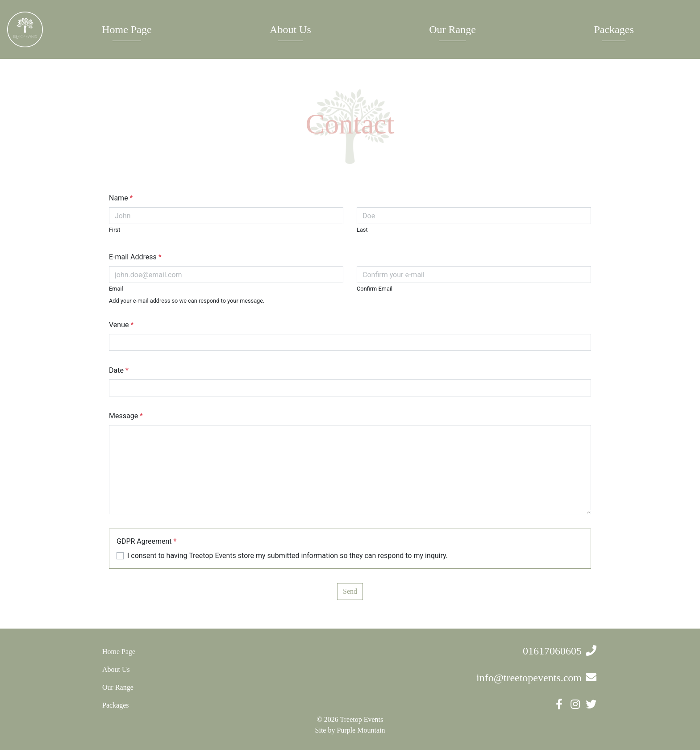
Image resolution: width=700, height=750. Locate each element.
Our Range (452, 29)
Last (362, 230)
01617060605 (552, 651)
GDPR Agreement (146, 541)
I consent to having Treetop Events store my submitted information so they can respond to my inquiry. (287, 556)
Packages (614, 29)
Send (350, 591)
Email (116, 289)
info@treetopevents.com (529, 678)
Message (126, 416)
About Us (290, 29)
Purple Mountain (361, 730)
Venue (121, 325)
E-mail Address (135, 257)
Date (119, 370)
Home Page (127, 29)
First (115, 230)
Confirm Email (375, 289)
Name (121, 198)
